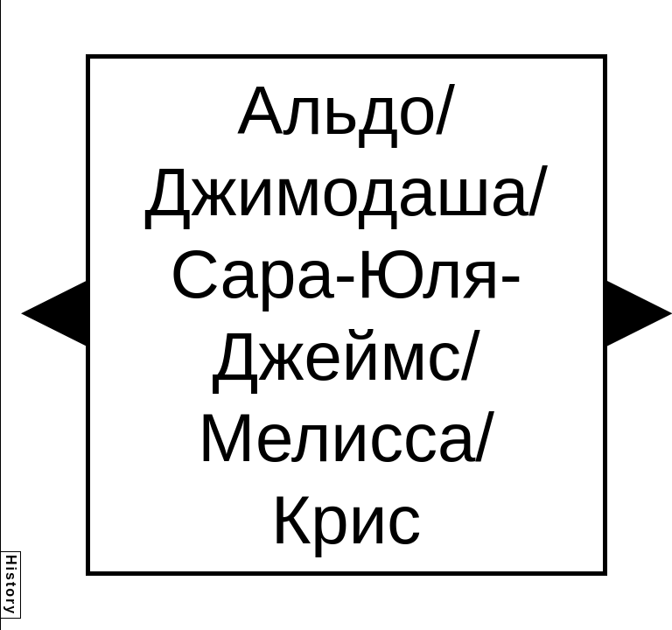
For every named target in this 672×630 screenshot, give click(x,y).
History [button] (11, 585)
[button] (53, 313)
